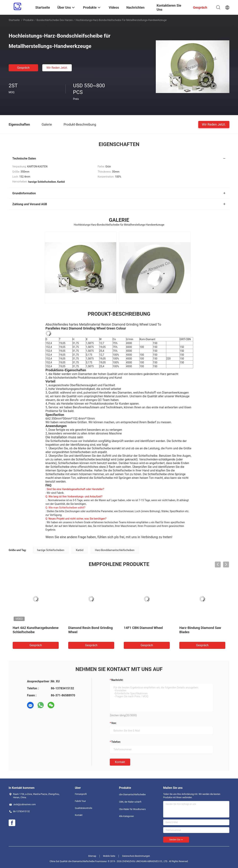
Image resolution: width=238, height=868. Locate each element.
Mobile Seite (109, 856)
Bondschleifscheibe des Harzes (55, 20)
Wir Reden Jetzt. (57, 68)
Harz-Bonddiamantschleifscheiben (115, 550)
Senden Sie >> (176, 840)
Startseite (14, 20)
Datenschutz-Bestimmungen (136, 856)
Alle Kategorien (126, 816)
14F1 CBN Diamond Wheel (143, 628)
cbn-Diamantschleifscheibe (132, 795)
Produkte (29, 20)
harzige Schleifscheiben (51, 550)
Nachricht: (117, 680)
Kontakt (120, 762)
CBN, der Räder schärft (130, 802)
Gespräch (23, 68)
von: (114, 723)
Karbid (80, 550)
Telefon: (116, 742)
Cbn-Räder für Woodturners (132, 809)
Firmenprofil (81, 794)
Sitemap (92, 856)
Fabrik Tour (80, 801)
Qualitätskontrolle (84, 808)
